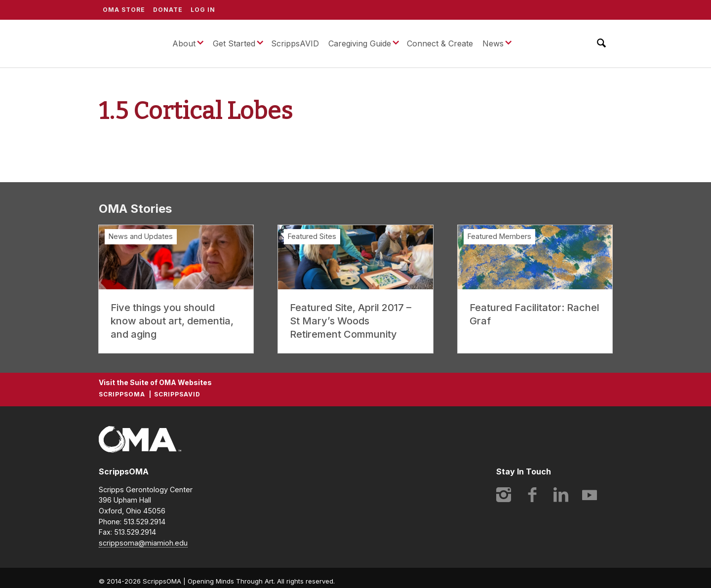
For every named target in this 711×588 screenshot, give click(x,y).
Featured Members (499, 236)
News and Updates (141, 236)
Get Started (234, 43)
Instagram (504, 495)
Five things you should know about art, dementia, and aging (172, 321)
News (493, 43)
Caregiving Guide (360, 43)
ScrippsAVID (295, 43)
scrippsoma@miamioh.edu (143, 543)
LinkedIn (561, 495)
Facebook (532, 495)
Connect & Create (440, 43)
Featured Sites (312, 236)
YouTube (590, 495)
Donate (168, 10)
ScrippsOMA (128, 43)
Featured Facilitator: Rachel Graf (534, 314)
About (184, 43)
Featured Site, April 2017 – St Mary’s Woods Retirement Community (351, 321)
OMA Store (124, 10)
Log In (203, 10)
